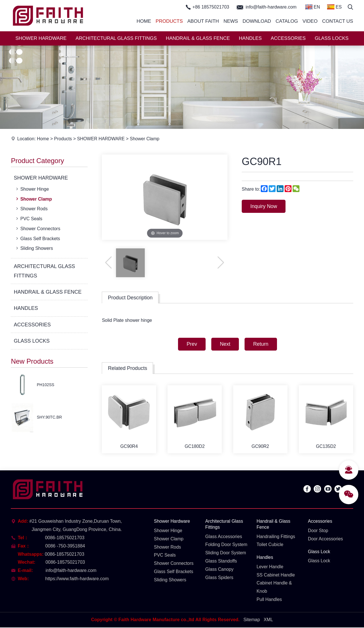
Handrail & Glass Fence (274, 525)
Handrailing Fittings (276, 537)
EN (313, 7)
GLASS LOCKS (332, 38)
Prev (191, 344)
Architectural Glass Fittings (224, 525)
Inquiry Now (264, 206)
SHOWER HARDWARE (41, 38)
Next (225, 344)
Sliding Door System (226, 553)
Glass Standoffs (221, 562)
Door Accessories (326, 539)
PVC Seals (28, 219)
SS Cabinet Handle (276, 575)
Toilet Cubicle (270, 545)
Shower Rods (31, 209)
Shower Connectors (38, 228)
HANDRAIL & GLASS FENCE (198, 38)
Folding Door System (227, 545)
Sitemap (252, 620)
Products (169, 21)
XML (268, 620)
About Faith (203, 21)
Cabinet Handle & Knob (274, 588)
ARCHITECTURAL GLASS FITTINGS (116, 38)
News (231, 21)
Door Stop (318, 531)
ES (334, 7)
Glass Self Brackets (37, 238)
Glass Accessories (224, 537)
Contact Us (338, 21)
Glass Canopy (220, 570)
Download (257, 21)
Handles (265, 558)
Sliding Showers (34, 248)
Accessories (320, 522)
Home (144, 21)
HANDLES (250, 38)
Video (310, 21)
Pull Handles (269, 600)
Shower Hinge (32, 189)
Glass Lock (319, 552)
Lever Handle (270, 567)
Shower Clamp (146, 139)
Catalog (287, 21)
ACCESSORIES (288, 38)
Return (261, 344)
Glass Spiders (220, 578)
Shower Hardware (172, 522)
